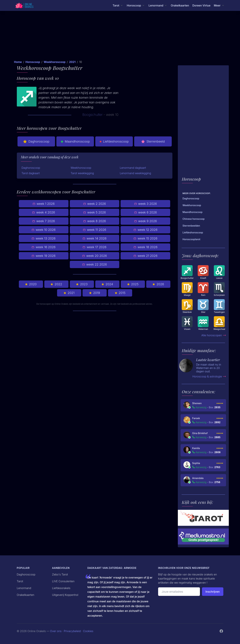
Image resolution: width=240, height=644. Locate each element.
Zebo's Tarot (60, 574)
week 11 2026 (95, 230)
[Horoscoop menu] (136, 5)
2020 (31, 284)
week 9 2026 (146, 221)
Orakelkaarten (180, 5)
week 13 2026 (44, 238)
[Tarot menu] (118, 5)
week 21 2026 (145, 256)
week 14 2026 (95, 238)
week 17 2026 (94, 247)
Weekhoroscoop (55, 62)
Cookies (88, 631)
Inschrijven (213, 592)
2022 (56, 284)
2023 (82, 284)
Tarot (20, 581)
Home (18, 62)
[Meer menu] (219, 5)
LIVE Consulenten (63, 581)
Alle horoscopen (214, 335)
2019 (94, 293)
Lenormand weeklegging (135, 173)
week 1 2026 (44, 204)
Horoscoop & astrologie (209, 376)
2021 (72, 62)
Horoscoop (33, 62)
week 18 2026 (145, 247)
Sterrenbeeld (153, 142)
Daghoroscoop (36, 142)
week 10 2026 (44, 230)
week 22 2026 (95, 264)
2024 (107, 284)
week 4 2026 (43, 212)
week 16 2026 (44, 247)
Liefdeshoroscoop (114, 142)
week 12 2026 (145, 230)
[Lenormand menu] (158, 5)
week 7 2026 (44, 221)
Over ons (56, 631)
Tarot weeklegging (82, 173)
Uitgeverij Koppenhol (65, 595)
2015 (120, 293)
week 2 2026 (95, 204)
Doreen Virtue (201, 5)
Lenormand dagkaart (133, 168)
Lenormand (24, 588)
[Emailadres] (179, 592)
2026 (158, 284)
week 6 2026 (146, 212)
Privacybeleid (72, 631)
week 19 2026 (44, 256)
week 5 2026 (95, 212)
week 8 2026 (95, 221)
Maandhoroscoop (75, 142)
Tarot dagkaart (31, 173)
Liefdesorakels (61, 588)
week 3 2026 (146, 204)
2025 (133, 284)
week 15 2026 (145, 238)
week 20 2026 (95, 256)
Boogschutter (92, 115)
